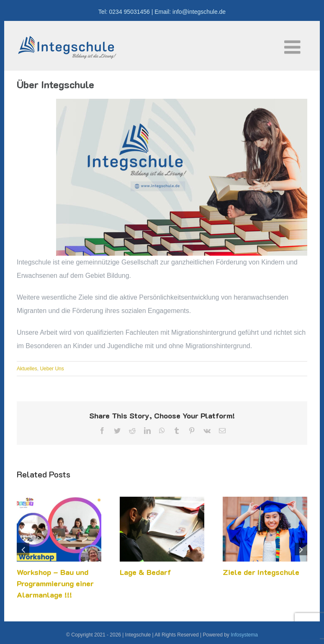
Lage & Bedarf (145, 572)
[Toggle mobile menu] (294, 47)
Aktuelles (27, 369)
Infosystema (244, 635)
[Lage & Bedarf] (162, 500)
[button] (23, 549)
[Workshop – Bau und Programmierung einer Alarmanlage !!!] (59, 500)
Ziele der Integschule (261, 572)
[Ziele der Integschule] (265, 500)
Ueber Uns (52, 369)
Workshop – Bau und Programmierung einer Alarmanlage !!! (55, 583)
